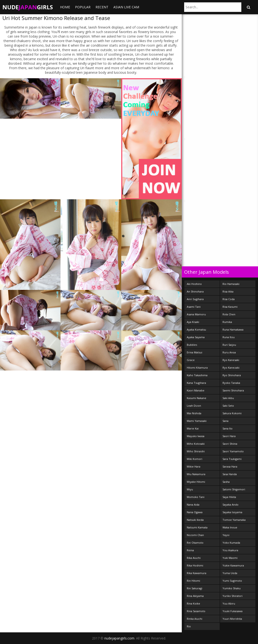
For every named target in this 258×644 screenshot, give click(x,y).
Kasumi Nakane (197, 398)
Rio (189, 626)
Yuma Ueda (230, 573)
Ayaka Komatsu (196, 329)
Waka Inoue (230, 527)
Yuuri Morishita (232, 619)
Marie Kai (193, 428)
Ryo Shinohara (232, 375)
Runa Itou (229, 337)
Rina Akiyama (195, 596)
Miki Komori (195, 459)
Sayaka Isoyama (232, 512)
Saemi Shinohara (233, 390)
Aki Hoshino (194, 284)
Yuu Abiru (229, 603)
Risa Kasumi (230, 307)
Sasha (226, 482)
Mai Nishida (194, 413)
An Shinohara (195, 291)
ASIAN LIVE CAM (126, 7)
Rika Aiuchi (194, 558)
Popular (83, 7)
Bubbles (192, 345)
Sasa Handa (230, 474)
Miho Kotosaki (196, 444)
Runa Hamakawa (233, 329)
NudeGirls (28, 7)
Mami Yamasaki (197, 421)
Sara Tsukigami (232, 459)
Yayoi (226, 535)
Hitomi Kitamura (197, 368)
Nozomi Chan (195, 535)
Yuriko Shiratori (233, 596)
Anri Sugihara (195, 299)
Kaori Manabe (196, 390)
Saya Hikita (229, 497)
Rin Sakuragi (195, 588)
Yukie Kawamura (233, 565)
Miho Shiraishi (196, 451)
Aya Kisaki (193, 322)
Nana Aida (193, 505)
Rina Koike (193, 603)
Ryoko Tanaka (231, 383)
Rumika (227, 322)
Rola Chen (229, 314)
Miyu (190, 489)
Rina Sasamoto (196, 611)
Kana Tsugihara (196, 383)
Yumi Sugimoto (232, 581)
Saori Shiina (230, 444)
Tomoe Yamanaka (234, 520)
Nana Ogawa (195, 512)
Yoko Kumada (231, 543)
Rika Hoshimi (195, 565)
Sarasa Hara (230, 466)
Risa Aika (228, 291)
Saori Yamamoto (233, 451)
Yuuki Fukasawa (233, 611)
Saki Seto (228, 406)
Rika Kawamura (197, 573)
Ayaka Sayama (196, 337)
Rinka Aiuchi (195, 619)
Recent (102, 7)
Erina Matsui (195, 352)
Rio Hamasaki (231, 284)
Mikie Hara (194, 466)
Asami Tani (194, 307)
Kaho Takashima (197, 375)
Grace (191, 360)
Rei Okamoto (195, 543)
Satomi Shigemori (234, 489)
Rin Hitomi (193, 581)
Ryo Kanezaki (231, 368)
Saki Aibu (228, 398)
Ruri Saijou (229, 345)
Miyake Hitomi (196, 482)
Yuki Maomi (230, 558)
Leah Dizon (194, 406)
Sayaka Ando (230, 505)
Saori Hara (229, 436)
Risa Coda (229, 299)
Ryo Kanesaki (231, 360)
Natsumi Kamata (197, 527)
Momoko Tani (196, 497)
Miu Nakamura (196, 474)
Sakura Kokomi (232, 413)
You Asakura (230, 550)
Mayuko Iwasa (196, 436)
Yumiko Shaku (232, 588)
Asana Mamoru (196, 314)
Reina (190, 550)
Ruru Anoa (229, 352)
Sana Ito (228, 428)
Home (65, 7)
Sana (225, 421)
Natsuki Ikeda (195, 520)
